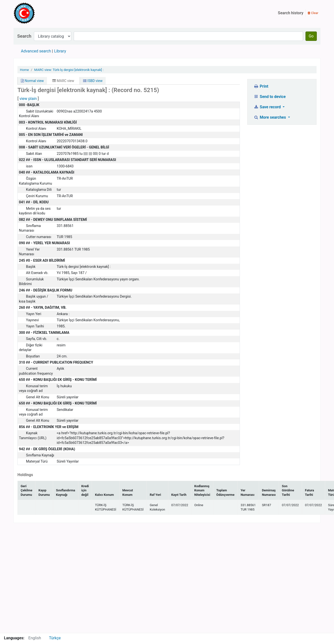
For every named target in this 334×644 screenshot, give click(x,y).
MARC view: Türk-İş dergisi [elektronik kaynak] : (69, 70)
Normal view (32, 81)
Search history (291, 13)
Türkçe (55, 638)
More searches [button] (270, 117)
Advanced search (36, 51)
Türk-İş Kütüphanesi (38, 13)
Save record (268, 107)
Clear (313, 13)
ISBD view (93, 81)
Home (24, 70)
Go (311, 36)
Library (60, 51)
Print (261, 86)
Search (24, 36)
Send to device (270, 97)
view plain (28, 99)
